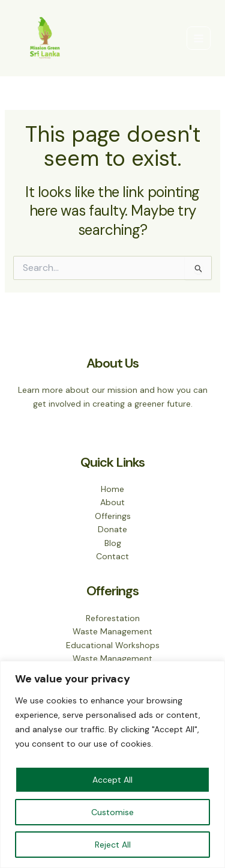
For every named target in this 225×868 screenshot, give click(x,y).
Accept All (112, 780)
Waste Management (112, 631)
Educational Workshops (113, 645)
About (112, 502)
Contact (112, 556)
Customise (112, 812)
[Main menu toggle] (199, 38)
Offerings (113, 516)
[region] (112, 764)
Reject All (113, 845)
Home (112, 489)
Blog (113, 543)
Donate (112, 529)
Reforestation (113, 618)
